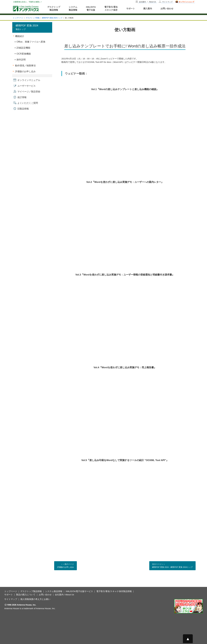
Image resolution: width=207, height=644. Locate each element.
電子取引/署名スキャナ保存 (111, 8)
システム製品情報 (73, 8)
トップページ (18, 18)
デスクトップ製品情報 (54, 8)
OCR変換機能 (24, 54)
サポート (131, 8)
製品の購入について (26, 595)
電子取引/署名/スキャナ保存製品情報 (114, 591)
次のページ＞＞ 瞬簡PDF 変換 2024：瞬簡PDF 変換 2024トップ (172, 565)
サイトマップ (167, 2)
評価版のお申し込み (25, 71)
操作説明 (21, 60)
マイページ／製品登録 (29, 92)
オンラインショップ (186, 2)
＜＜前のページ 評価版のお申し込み (66, 565)
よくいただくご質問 (28, 103)
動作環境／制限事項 (25, 66)
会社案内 (142, 2)
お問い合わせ (167, 8)
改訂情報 (22, 97)
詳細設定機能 (23, 48)
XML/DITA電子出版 (91, 8)
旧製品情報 (23, 109)
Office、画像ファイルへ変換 (31, 42)
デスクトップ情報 (33, 18)
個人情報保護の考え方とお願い (35, 599)
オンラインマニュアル (29, 80)
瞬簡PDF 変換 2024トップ (52, 18)
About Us (152, 2)
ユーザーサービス (27, 86)
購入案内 (148, 8)
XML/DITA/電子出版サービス (79, 591)
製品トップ (27, 27)
